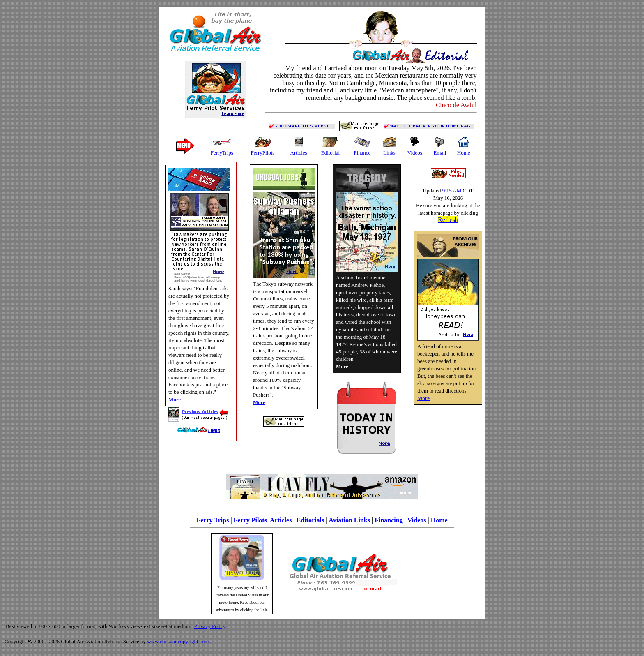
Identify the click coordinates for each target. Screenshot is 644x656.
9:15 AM (452, 191)
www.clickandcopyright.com (178, 641)
